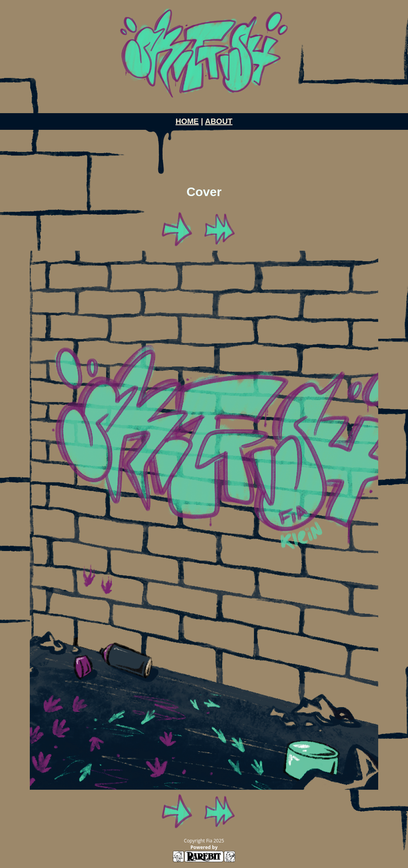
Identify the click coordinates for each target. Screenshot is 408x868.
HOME (187, 121)
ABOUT (219, 121)
